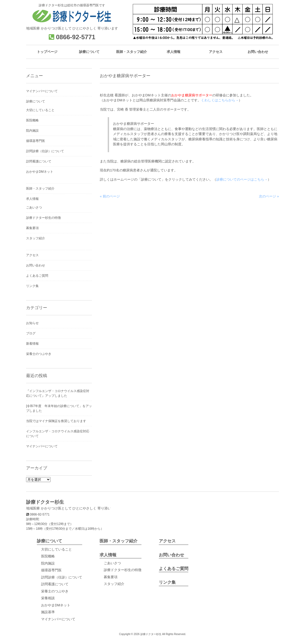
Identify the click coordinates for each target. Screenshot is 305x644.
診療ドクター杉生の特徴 (43, 218)
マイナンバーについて (42, 91)
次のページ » (269, 196)
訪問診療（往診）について (45, 151)
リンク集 (32, 286)
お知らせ (32, 323)
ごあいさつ (34, 207)
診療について (36, 101)
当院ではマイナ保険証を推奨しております (56, 421)
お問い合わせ (36, 265)
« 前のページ (110, 196)
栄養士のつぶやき (39, 354)
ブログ (31, 333)
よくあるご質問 (37, 276)
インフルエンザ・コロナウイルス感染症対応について (58, 434)
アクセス (32, 255)
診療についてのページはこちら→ (242, 179)
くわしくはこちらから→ (220, 100)
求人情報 (32, 199)
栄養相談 (48, 598)
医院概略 (32, 120)
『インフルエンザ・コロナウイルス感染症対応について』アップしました (58, 393)
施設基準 (48, 612)
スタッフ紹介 (36, 238)
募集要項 (32, 228)
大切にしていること (40, 110)
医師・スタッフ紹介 (40, 189)
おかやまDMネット (40, 172)
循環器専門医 (36, 141)
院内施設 (32, 131)
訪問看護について (39, 161)
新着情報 (32, 344)
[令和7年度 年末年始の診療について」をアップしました (59, 408)
